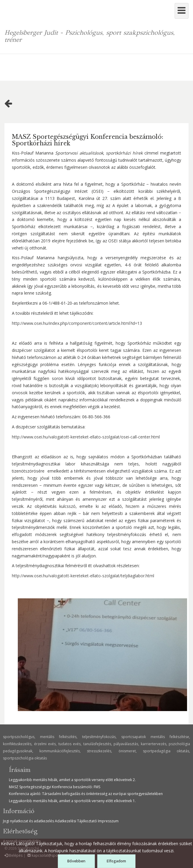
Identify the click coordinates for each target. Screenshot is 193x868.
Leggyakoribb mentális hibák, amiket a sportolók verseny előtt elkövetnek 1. (72, 801)
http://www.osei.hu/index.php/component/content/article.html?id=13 (77, 323)
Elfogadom (116, 861)
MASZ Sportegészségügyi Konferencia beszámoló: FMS (55, 787)
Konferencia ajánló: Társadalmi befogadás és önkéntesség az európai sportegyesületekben (86, 794)
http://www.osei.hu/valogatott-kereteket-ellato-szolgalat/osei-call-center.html (86, 437)
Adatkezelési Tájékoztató (76, 821)
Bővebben (76, 861)
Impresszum (108, 821)
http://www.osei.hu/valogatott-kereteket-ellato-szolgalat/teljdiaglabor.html (83, 576)
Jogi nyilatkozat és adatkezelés (28, 821)
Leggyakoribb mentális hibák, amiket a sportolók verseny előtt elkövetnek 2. (72, 780)
